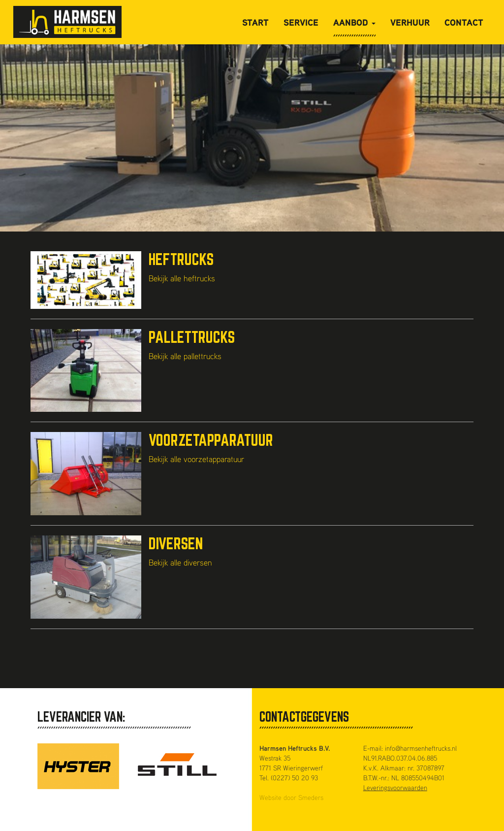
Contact (464, 22)
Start (255, 22)
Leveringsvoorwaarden (395, 787)
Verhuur (410, 22)
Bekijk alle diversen (180, 562)
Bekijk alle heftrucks (182, 278)
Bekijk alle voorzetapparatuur (196, 459)
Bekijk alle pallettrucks (185, 356)
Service (301, 22)
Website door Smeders (291, 797)
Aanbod (354, 22)
